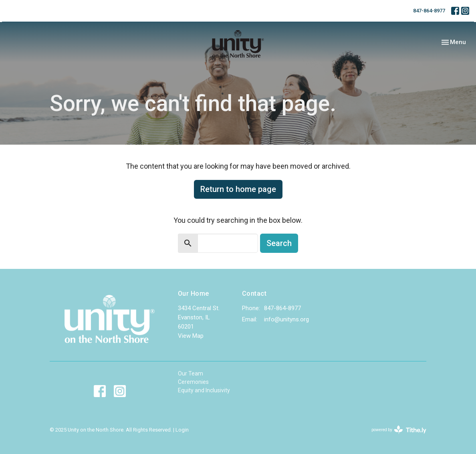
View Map (191, 336)
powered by (399, 430)
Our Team (191, 373)
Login (182, 430)
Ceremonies (193, 382)
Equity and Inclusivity (204, 390)
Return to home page (238, 189)
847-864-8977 (429, 11)
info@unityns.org (286, 319)
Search (279, 243)
